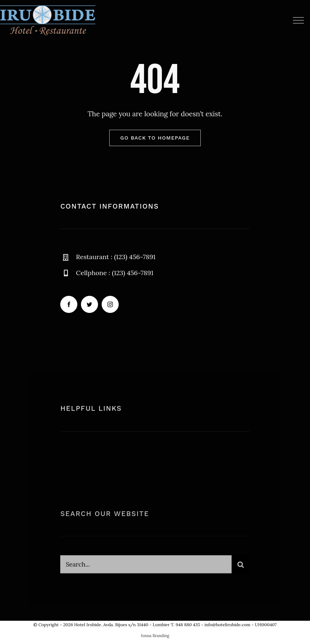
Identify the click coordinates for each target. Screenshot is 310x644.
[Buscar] (241, 567)
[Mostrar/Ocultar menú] (298, 20)
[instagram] (110, 304)
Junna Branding (155, 636)
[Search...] (146, 567)
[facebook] (69, 304)
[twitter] (89, 304)
